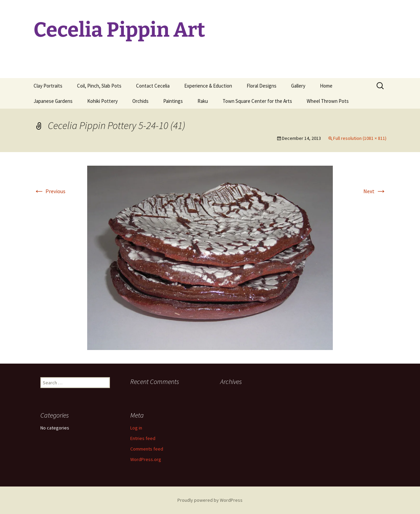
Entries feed (143, 438)
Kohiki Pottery (102, 101)
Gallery (298, 86)
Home (326, 86)
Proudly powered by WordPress (210, 500)
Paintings (173, 101)
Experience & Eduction (208, 86)
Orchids (140, 101)
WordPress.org (146, 459)
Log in (136, 428)
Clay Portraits (48, 86)
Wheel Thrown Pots (328, 101)
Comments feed (147, 449)
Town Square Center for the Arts (257, 101)
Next (375, 191)
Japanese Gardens (53, 101)
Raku (203, 101)
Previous (50, 191)
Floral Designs (262, 86)
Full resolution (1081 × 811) (360, 138)
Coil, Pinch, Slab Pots (99, 86)
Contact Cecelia (153, 86)
